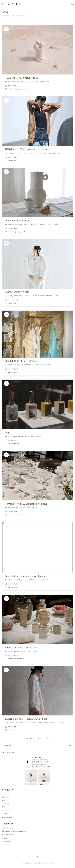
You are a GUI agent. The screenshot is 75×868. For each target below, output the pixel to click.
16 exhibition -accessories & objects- (26, 576)
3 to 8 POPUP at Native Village (21, 361)
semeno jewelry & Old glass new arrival (27, 504)
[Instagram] (37, 857)
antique (10, 515)
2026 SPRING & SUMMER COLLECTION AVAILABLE (14, 831)
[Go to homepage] (12, 4)
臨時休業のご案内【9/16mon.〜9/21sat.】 (28, 719)
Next (47, 738)
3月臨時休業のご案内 (8, 828)
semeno (24, 515)
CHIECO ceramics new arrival (21, 647)
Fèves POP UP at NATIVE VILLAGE (23, 78)
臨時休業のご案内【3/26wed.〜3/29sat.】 (28, 149)
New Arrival (17, 515)
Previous (29, 738)
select (4, 801)
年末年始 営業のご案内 (17, 292)
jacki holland (7, 810)
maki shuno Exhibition (18, 221)
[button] (72, 4)
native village (12, 89)
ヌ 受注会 (5, 838)
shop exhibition (22, 89)
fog (7, 432)
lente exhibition (6, 841)
